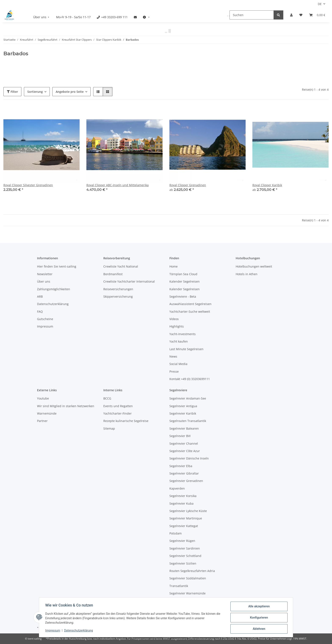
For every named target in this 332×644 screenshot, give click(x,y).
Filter (12, 92)
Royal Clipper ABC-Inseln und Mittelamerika (118, 185)
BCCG (107, 398)
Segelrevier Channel (184, 443)
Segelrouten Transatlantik (188, 421)
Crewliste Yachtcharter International (129, 281)
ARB (40, 296)
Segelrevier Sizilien (183, 563)
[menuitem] (42, 17)
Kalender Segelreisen (185, 281)
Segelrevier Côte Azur (185, 451)
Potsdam (176, 533)
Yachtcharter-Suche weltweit (190, 312)
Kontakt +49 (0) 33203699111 (190, 379)
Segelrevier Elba (181, 466)
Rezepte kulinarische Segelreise (126, 421)
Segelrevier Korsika (183, 496)
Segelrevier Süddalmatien (188, 578)
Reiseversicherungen (118, 289)
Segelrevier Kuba (181, 503)
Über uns (44, 281)
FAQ (40, 312)
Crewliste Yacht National (121, 266)
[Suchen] (252, 15)
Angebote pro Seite (70, 92)
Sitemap (109, 428)
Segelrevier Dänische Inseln (189, 458)
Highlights (177, 326)
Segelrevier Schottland (185, 556)
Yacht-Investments (183, 334)
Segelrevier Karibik (183, 413)
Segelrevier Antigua (183, 406)
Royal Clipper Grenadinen (188, 185)
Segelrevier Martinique (186, 518)
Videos (174, 319)
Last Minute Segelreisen (186, 349)
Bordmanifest (113, 274)
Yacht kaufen (179, 341)
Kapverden (177, 488)
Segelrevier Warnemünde (187, 593)
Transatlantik (179, 586)
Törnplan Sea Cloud (183, 274)
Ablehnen (258, 629)
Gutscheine (45, 319)
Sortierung (35, 92)
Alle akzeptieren (258, 607)
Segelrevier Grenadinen (186, 481)
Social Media (178, 364)
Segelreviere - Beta (183, 296)
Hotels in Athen (247, 274)
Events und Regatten (118, 406)
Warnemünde (47, 413)
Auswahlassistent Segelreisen (190, 304)
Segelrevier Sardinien (185, 548)
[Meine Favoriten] (301, 15)
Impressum (53, 631)
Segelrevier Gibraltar (184, 473)
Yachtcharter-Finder (118, 413)
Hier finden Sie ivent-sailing (57, 266)
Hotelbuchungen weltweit (254, 266)
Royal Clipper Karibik (267, 185)
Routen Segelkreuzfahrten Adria (192, 571)
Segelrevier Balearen (184, 428)
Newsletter (45, 274)
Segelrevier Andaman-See (188, 398)
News (173, 356)
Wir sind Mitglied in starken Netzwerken (66, 406)
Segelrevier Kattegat (184, 526)
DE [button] (320, 4)
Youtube (43, 398)
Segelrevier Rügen (182, 541)
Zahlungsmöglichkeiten (54, 289)
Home (174, 266)
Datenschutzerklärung (79, 631)
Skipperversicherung (118, 296)
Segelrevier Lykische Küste (188, 511)
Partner (42, 421)
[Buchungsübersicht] (317, 15)
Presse (174, 371)
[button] (291, 15)
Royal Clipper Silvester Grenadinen (28, 185)
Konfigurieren (258, 618)
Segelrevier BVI (180, 436)
